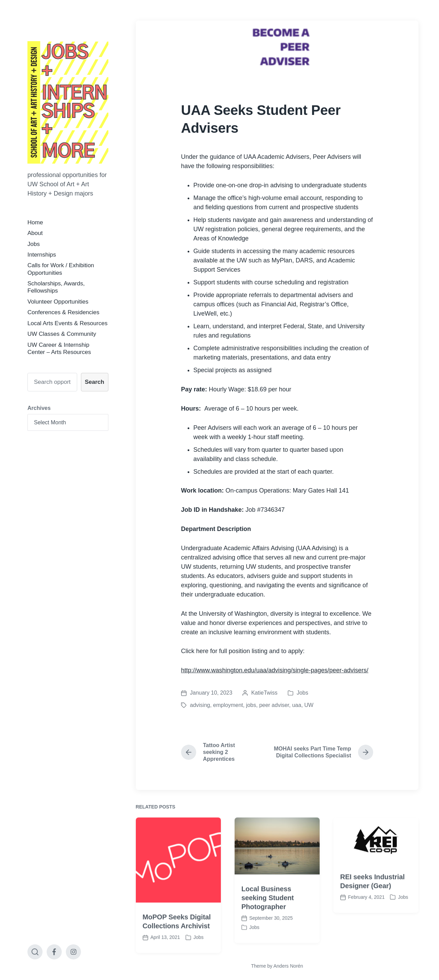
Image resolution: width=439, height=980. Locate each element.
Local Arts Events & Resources (67, 323)
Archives (39, 408)
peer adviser (274, 705)
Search (94, 382)
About (35, 233)
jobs (251, 705)
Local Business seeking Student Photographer (268, 935)
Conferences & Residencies (63, 312)
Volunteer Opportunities (58, 302)
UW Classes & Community (62, 334)
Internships (42, 255)
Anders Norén (288, 966)
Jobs (34, 244)
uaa (297, 705)
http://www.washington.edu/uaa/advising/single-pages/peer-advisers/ (275, 670)
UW (309, 705)
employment (228, 705)
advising (200, 705)
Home (35, 222)
